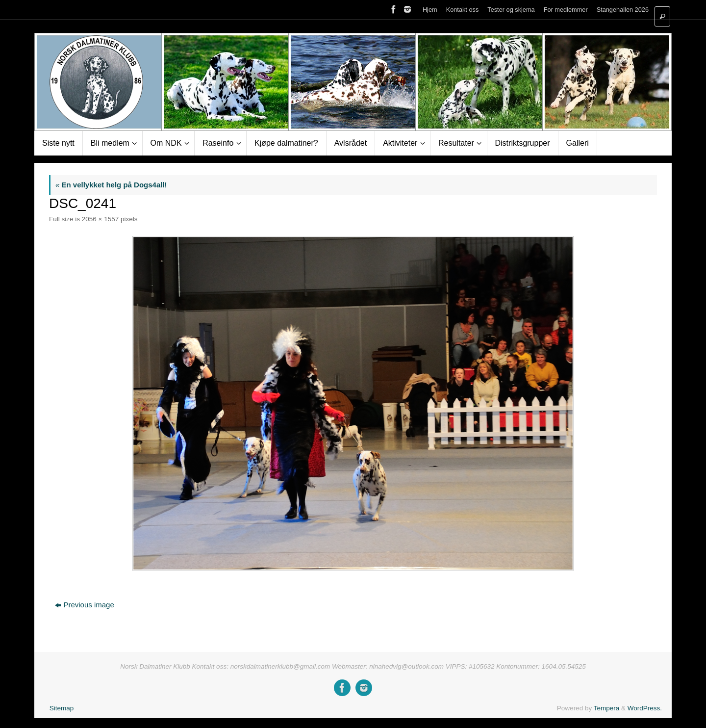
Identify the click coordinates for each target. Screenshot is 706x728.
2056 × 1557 (100, 219)
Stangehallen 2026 (623, 10)
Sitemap (62, 708)
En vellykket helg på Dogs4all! (111, 185)
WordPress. (645, 708)
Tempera (607, 708)
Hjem (430, 10)
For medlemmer (566, 10)
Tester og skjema (511, 10)
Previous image (84, 605)
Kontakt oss (463, 10)
